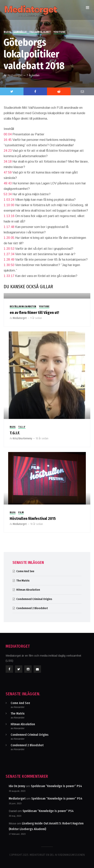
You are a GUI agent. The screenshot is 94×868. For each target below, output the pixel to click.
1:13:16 (9, 216)
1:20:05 (9, 238)
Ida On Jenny (17, 786)
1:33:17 (9, 276)
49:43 (8, 183)
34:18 (8, 162)
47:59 (8, 172)
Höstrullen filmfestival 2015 (33, 519)
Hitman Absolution (28, 590)
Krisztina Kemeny (22, 438)
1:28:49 (9, 260)
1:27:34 (9, 254)
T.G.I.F (22, 427)
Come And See (25, 571)
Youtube (60, 32)
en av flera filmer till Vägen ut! (34, 313)
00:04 (8, 134)
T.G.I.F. (15, 433)
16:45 (8, 140)
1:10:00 (9, 205)
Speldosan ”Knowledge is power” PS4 (56, 786)
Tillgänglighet (40, 32)
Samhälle (20, 32)
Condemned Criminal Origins (34, 599)
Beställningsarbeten (23, 307)
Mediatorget (15, 75)
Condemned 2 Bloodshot (32, 608)
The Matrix (23, 581)
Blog (7, 32)
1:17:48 (9, 227)
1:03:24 (9, 200)
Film (21, 512)
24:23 (8, 151)
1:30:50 (9, 265)
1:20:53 (9, 249)
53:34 (8, 194)
